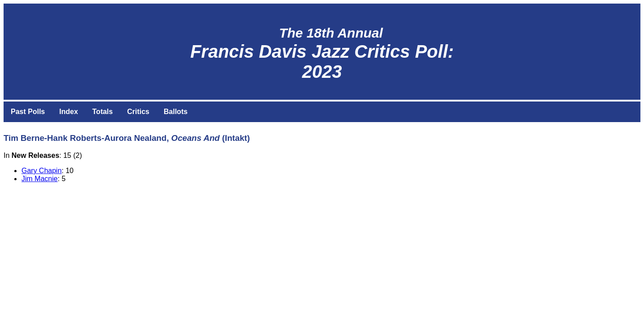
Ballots (176, 112)
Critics (138, 112)
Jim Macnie (40, 179)
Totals (102, 112)
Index (68, 112)
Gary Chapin (42, 171)
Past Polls (28, 112)
